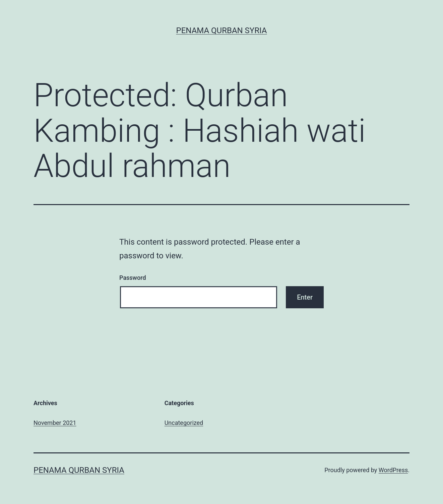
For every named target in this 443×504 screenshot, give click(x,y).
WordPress (393, 470)
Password (133, 278)
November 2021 (55, 423)
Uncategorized (184, 423)
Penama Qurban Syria (222, 30)
